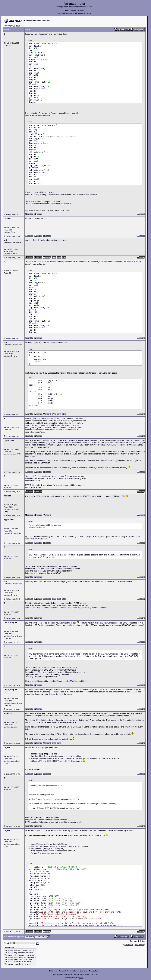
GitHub (88, 975)
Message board (94, 971)
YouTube (94, 975)
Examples (83, 971)
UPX (40, 761)
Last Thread (129, 945)
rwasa (81, 978)
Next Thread (139, 945)
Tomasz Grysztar (73, 975)
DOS (18, 21)
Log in (89, 13)
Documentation (73, 971)
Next (18, 26)
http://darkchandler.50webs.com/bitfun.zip (71, 681)
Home (67, 11)
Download (62, 971)
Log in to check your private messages (71, 13)
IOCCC (86, 496)
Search (73, 11)
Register (81, 11)
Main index (53, 971)
